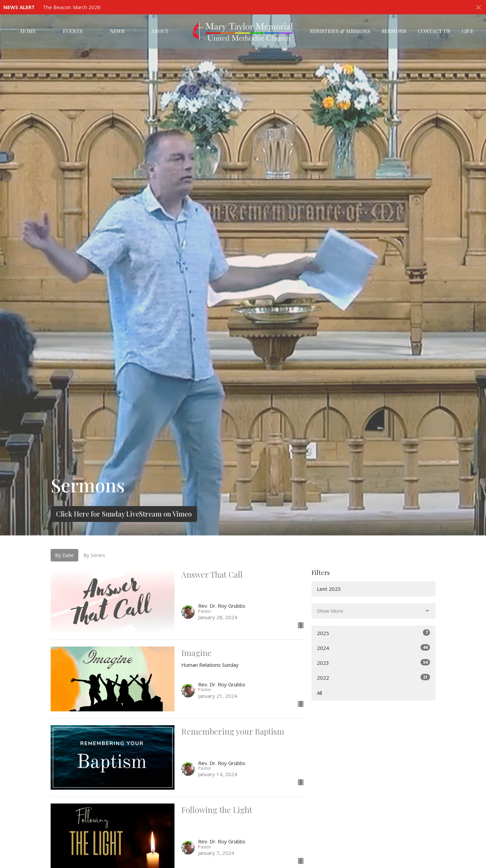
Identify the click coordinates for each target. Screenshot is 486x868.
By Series (94, 555)
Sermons (394, 31)
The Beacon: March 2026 (72, 7)
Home (28, 31)
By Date (64, 555)
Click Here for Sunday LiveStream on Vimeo (124, 514)
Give (468, 31)
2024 (373, 648)
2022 (373, 677)
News (117, 31)
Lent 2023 (329, 589)
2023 (373, 663)
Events (73, 31)
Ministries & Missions (340, 31)
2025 (373, 633)
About (160, 31)
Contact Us (434, 31)
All (319, 693)
